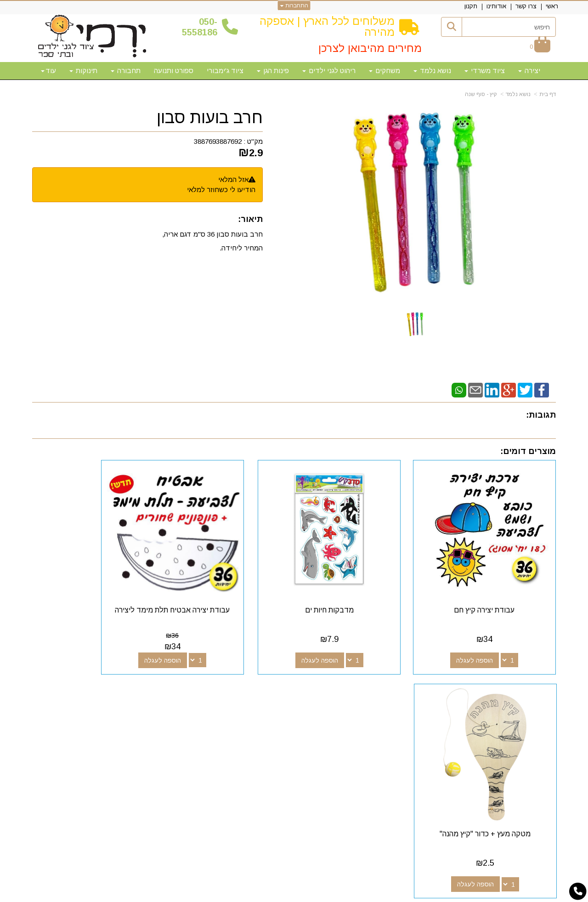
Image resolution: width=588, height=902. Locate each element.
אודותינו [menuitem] (496, 6)
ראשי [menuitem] (552, 6)
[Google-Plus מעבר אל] (355, 702)
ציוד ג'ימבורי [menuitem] (225, 71)
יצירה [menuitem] (529, 71)
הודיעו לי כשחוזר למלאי (221, 190)
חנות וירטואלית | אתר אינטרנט (235, 894)
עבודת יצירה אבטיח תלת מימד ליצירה (227, 592)
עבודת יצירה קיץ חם (496, 587)
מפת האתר (530, 686)
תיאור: (250, 219)
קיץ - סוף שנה (481, 94)
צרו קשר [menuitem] (526, 6)
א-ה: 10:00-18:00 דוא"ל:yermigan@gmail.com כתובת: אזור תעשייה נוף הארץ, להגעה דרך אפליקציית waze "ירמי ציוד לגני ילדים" (115, 725)
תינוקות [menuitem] (83, 71)
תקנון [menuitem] (471, 6)
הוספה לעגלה (486, 638)
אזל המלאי (233, 179)
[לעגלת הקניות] (540, 47)
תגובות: (541, 415)
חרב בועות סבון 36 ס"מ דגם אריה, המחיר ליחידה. (212, 241)
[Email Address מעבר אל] (325, 702)
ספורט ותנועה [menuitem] (174, 71)
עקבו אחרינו (348, 686)
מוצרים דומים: (528, 451)
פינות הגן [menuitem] (273, 71)
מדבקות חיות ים (361, 587)
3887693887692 (218, 141)
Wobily (323, 894)
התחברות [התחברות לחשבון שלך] (294, 6)
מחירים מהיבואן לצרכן (370, 48)
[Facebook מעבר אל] (369, 702)
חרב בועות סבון (210, 118)
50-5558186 (200, 27)
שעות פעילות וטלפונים (145, 686)
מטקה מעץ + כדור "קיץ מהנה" (92, 587)
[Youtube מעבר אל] (340, 702)
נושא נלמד (518, 94)
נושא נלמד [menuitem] (432, 71)
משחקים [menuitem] (384, 71)
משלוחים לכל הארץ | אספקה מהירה (327, 26)
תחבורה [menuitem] (126, 71)
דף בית (548, 94)
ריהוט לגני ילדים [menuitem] (329, 71)
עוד (48, 71)
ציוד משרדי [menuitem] (485, 71)
